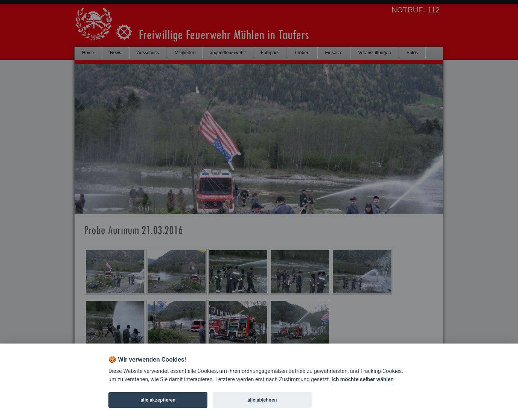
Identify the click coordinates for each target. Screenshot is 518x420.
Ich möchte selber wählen (363, 380)
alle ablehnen (262, 400)
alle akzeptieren (158, 400)
